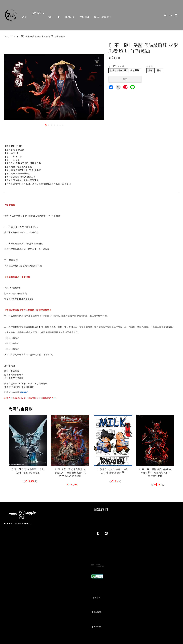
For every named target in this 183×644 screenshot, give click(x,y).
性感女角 (70, 17)
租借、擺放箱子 (103, 17)
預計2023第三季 (116, 66)
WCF (51, 17)
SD (59, 17)
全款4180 (135, 70)
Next (100, 86)
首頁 (24, 17)
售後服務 (84, 17)
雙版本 (150, 66)
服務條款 (24, 392)
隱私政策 (97, 612)
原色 (150, 70)
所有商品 (38, 13)
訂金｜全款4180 (118, 70)
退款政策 (97, 627)
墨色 (159, 70)
